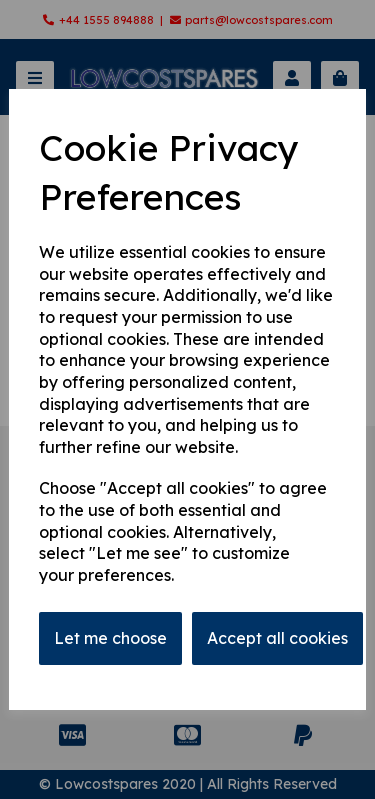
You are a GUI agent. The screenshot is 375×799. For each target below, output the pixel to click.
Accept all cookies (277, 638)
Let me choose (110, 638)
